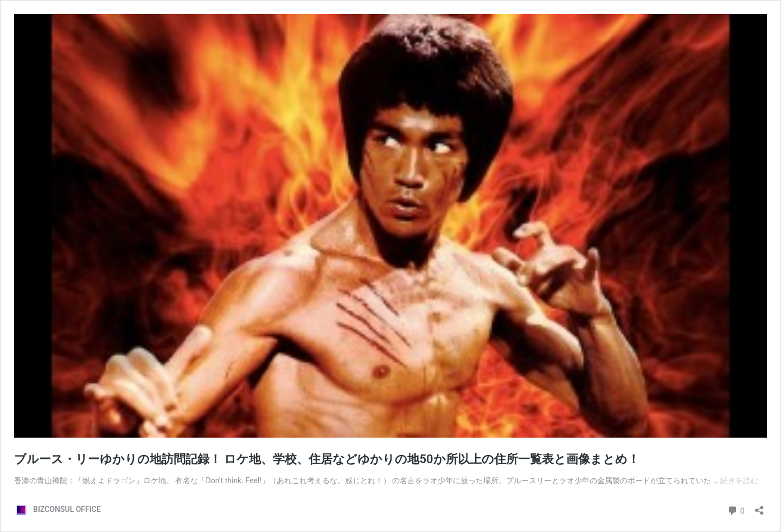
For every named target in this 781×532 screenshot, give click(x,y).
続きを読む (739, 480)
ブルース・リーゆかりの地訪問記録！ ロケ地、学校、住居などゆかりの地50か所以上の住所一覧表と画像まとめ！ (327, 459)
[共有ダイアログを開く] (759, 507)
